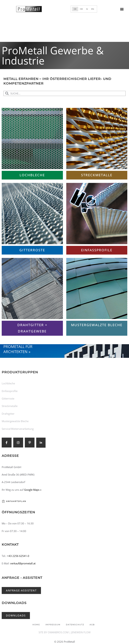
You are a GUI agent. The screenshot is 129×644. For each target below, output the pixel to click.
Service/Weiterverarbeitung (18, 429)
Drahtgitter (8, 414)
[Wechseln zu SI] (87, 9)
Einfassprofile (97, 250)
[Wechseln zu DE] (75, 9)
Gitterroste (32, 250)
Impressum (53, 625)
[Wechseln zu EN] (93, 9)
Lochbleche (32, 175)
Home (36, 625)
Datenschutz (75, 625)
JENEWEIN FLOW (81, 632)
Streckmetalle (97, 175)
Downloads (14, 603)
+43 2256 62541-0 (18, 556)
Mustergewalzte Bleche (97, 325)
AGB (92, 625)
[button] (122, 9)
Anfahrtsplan (16, 501)
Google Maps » (33, 490)
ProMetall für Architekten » (18, 349)
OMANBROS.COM (58, 632)
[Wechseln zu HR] (81, 9)
